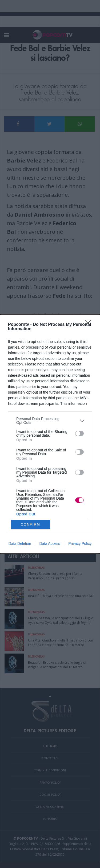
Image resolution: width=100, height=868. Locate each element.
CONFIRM (31, 525)
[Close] (90, 325)
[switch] (79, 433)
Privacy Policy (80, 544)
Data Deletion (20, 544)
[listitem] (50, 421)
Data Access (50, 544)
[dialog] (50, 434)
